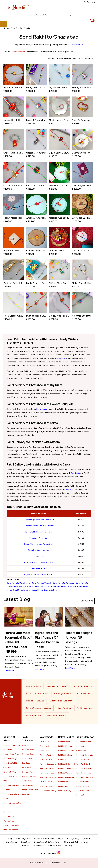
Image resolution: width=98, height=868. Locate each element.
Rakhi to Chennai (65, 773)
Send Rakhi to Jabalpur (49, 590)
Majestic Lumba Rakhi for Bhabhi (38, 574)
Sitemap (69, 846)
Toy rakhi (7, 812)
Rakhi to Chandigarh (67, 777)
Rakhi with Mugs (10, 759)
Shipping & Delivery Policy (76, 842)
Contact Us (39, 846)
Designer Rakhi (28, 754)
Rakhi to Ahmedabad (67, 768)
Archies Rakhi (27, 745)
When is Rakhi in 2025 (58, 686)
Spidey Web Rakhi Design (62, 316)
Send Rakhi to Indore (28, 590)
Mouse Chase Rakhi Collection (64, 251)
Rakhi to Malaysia (47, 768)
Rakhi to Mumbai (65, 746)
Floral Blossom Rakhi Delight (18, 316)
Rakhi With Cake (83, 760)
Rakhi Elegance (38, 568)
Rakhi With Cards (83, 764)
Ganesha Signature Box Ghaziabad (38, 520)
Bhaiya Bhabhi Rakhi (30, 790)
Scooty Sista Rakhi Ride (84, 88)
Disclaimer (25, 842)
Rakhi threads (42, 409)
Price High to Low (65, 52)
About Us (26, 846)
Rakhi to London (47, 786)
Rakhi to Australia (47, 755)
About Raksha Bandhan (61, 701)
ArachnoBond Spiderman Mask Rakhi (22, 251)
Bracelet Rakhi (28, 750)
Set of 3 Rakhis (83, 786)
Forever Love (38, 556)
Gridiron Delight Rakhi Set (17, 283)
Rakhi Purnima (64, 708)
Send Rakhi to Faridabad (27, 586)
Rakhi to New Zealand (49, 777)
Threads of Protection (38, 538)
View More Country (48, 791)
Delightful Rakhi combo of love (38, 532)
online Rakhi (60, 358)
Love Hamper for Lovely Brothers (38, 562)
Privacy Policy (73, 839)
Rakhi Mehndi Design (57, 715)
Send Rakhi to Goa (47, 586)
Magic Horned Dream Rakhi (63, 120)
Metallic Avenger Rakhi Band (63, 218)
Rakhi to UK (45, 746)
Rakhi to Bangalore (66, 751)
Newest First (33, 52)
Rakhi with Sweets (84, 742)
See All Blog (87, 601)
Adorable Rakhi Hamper (38, 550)
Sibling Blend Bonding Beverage (65, 283)
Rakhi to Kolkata (65, 755)
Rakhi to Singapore (48, 764)
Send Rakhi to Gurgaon (67, 586)
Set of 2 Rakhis (83, 782)
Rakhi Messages (84, 708)
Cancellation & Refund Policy (47, 842)
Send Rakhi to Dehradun (64, 583)
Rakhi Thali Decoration (37, 694)
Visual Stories (55, 846)
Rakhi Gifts (81, 795)
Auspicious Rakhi (29, 776)
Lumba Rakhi (27, 781)
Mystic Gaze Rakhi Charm (62, 88)
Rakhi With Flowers (84, 768)
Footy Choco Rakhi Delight (40, 88)
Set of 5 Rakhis (83, 791)
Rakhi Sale (26, 794)
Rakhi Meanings (34, 715)
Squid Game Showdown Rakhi (64, 153)
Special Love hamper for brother (38, 544)
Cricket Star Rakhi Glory (16, 185)
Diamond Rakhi (28, 772)
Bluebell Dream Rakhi (37, 120)
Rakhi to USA (45, 742)
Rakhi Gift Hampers (85, 777)
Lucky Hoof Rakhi (81, 251)
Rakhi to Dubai (46, 782)
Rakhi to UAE (45, 751)
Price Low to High (48, 52)
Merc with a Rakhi (12, 120)
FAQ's (60, 839)
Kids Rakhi (26, 763)
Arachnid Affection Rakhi (39, 218)
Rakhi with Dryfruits (85, 755)
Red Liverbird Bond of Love (40, 185)
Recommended (19, 52)
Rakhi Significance (62, 694)
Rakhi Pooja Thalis (84, 773)
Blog (10, 839)
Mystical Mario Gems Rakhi (40, 316)
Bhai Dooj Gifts (23, 839)
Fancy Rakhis (27, 759)
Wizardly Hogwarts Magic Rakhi (42, 153)
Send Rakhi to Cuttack (41, 583)
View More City (65, 791)
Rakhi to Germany (47, 773)
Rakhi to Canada (47, 760)
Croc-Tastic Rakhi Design (16, 153)
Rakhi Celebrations (83, 686)
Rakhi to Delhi (64, 742)
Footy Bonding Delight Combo (42, 283)
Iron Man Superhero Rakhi (39, 251)
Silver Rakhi (26, 768)
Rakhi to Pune (64, 760)
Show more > (77, 45)
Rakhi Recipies (84, 694)
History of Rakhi (34, 686)
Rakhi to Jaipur (64, 786)
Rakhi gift (70, 489)
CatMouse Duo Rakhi (82, 218)
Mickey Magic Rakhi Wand (17, 218)
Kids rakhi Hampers (12, 745)
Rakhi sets (75, 473)
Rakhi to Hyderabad (66, 764)
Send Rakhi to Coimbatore (18, 583)
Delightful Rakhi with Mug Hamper (38, 526)
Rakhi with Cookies (11, 772)
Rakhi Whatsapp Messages (39, 708)
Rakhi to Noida (64, 782)
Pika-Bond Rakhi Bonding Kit (18, 88)
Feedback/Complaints (44, 839)
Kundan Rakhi (27, 785)
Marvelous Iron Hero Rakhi (62, 185)
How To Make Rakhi (35, 701)
